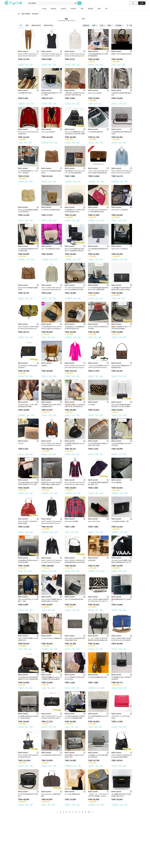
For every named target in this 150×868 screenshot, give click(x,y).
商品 (66, 19)
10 (89, 812)
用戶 (84, 19)
